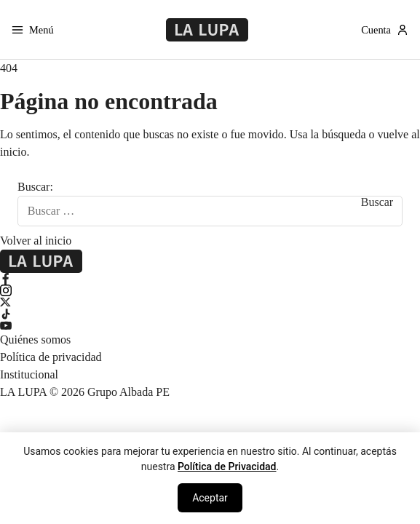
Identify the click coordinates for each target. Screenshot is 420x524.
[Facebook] (210, 279)
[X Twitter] (210, 302)
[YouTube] (210, 325)
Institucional (29, 374)
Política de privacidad (51, 357)
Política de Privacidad (227, 467)
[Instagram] (210, 290)
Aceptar (210, 498)
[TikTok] (210, 314)
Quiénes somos (35, 340)
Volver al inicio (36, 241)
